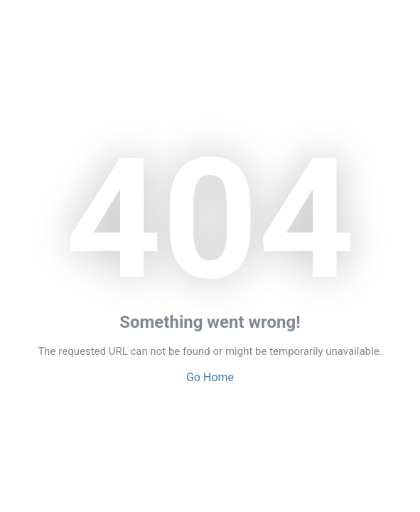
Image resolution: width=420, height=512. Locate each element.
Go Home (210, 377)
